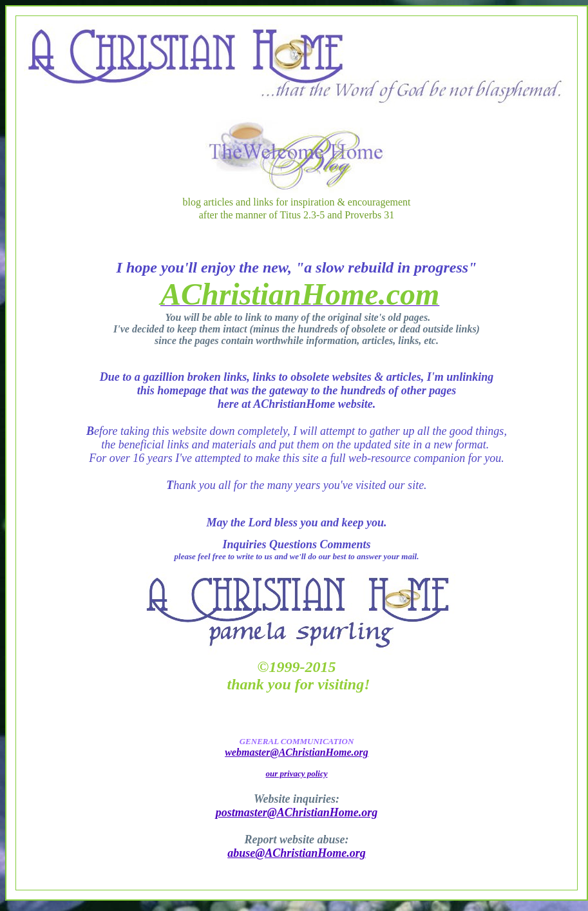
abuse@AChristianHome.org (297, 853)
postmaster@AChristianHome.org (297, 812)
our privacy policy (296, 773)
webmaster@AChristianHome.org (297, 752)
